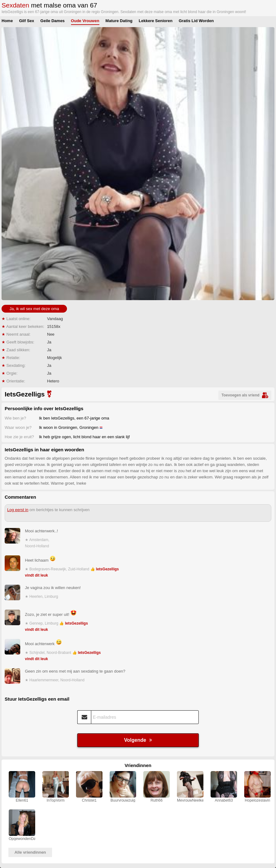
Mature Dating (119, 21)
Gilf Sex (26, 21)
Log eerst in (18, 510)
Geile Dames (53, 21)
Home (7, 21)
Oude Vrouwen (85, 21)
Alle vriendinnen (30, 852)
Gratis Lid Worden (196, 21)
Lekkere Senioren (155, 21)
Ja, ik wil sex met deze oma (34, 309)
